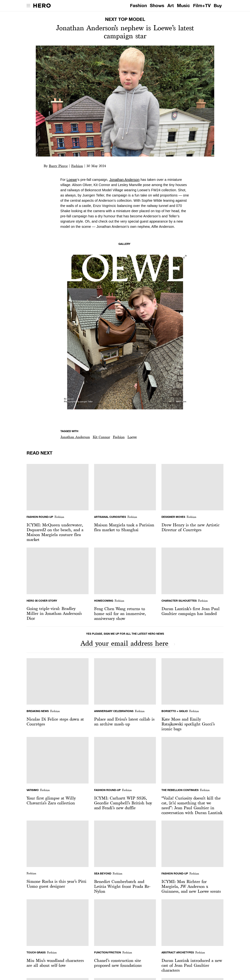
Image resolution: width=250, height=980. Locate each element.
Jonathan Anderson (124, 180)
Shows (157, 5)
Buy (218, 5)
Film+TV (202, 5)
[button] (75, 437)
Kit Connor (101, 437)
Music (183, 5)
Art (171, 5)
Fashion (138, 5)
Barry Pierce (58, 166)
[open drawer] (28, 6)
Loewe (72, 180)
